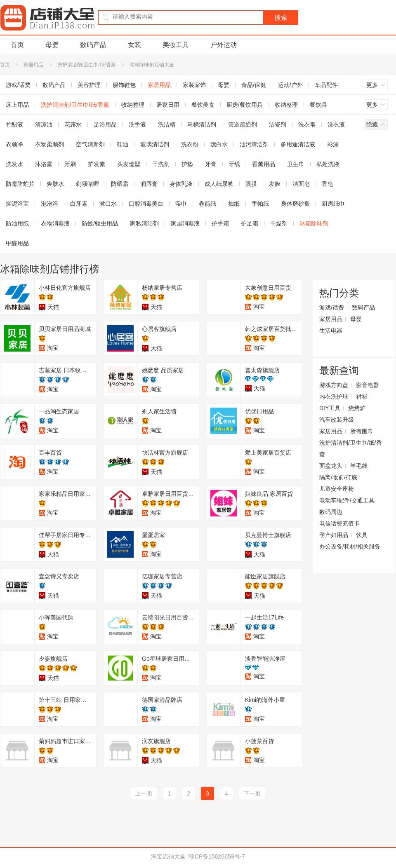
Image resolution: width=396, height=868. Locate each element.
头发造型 (129, 164)
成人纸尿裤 (219, 184)
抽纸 (234, 204)
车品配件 (326, 85)
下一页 (252, 793)
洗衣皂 (307, 124)
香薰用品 (264, 164)
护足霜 (250, 223)
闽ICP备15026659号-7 (216, 856)
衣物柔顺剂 (49, 144)
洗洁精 (167, 124)
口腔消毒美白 (146, 204)
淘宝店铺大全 (168, 856)
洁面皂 (301, 184)
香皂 (328, 184)
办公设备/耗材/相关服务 (350, 547)
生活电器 (331, 331)
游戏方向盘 (334, 385)
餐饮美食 (203, 105)
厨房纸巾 (333, 204)
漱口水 (108, 204)
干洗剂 (161, 164)
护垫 (187, 164)
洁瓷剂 (278, 124)
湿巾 (181, 204)
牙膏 (211, 164)
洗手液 (137, 124)
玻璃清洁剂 (155, 144)
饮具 (362, 535)
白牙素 (79, 204)
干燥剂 (279, 223)
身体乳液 (181, 184)
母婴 (52, 45)
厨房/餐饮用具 (245, 105)
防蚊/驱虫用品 (100, 223)
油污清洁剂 (254, 144)
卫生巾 (296, 164)
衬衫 (362, 396)
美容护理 (89, 85)
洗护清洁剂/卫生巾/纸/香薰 (87, 65)
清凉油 (44, 124)
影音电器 (368, 385)
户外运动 (224, 45)
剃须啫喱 (87, 184)
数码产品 (93, 45)
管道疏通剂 (243, 124)
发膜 (275, 184)
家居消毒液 (185, 223)
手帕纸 (260, 204)
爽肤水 (55, 184)
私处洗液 (328, 164)
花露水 (73, 124)
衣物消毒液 (55, 223)
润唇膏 (149, 184)
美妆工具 (176, 45)
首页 (17, 45)
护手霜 (220, 223)
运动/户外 (290, 85)
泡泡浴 (49, 204)
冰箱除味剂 (314, 223)
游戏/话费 (332, 307)
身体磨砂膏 (295, 204)
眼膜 (251, 184)
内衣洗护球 (334, 396)
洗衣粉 (190, 144)
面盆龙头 (331, 466)
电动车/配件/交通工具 (347, 500)
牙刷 (70, 164)
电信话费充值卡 (339, 523)
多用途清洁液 (298, 144)
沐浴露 (44, 164)
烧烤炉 (357, 408)
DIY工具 (330, 408)
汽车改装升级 (337, 420)
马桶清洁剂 (202, 124)
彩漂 (333, 144)
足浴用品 (105, 124)
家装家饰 (194, 85)
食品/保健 (254, 85)
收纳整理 (133, 105)
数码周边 (331, 512)
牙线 (234, 164)
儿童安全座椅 (337, 489)
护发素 (97, 164)
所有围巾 (362, 431)
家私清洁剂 (144, 223)
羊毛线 (359, 466)
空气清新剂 (90, 144)
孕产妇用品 (334, 535)
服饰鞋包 (124, 85)
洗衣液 (336, 124)
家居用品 (33, 65)
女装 (134, 45)
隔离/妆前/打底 (338, 477)
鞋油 (123, 144)
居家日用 (168, 105)
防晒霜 (120, 184)
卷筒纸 (207, 204)
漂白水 (219, 144)
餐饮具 (318, 105)
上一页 (144, 793)
